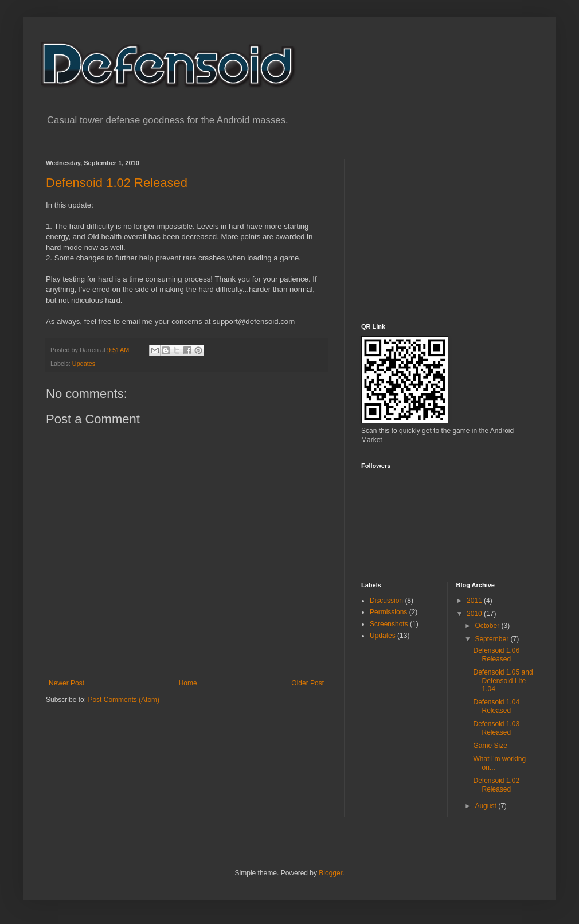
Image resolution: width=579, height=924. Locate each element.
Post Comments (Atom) (124, 700)
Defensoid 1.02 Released (117, 183)
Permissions (388, 612)
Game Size (490, 746)
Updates (84, 364)
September (492, 639)
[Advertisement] (447, 231)
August (486, 806)
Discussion (386, 601)
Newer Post (66, 683)
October (488, 626)
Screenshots (389, 624)
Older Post (308, 683)
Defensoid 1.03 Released (496, 728)
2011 (475, 601)
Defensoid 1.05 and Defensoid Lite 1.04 (503, 681)
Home (188, 683)
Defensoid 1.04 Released (496, 706)
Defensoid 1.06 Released (496, 654)
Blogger (330, 873)
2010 (475, 614)
